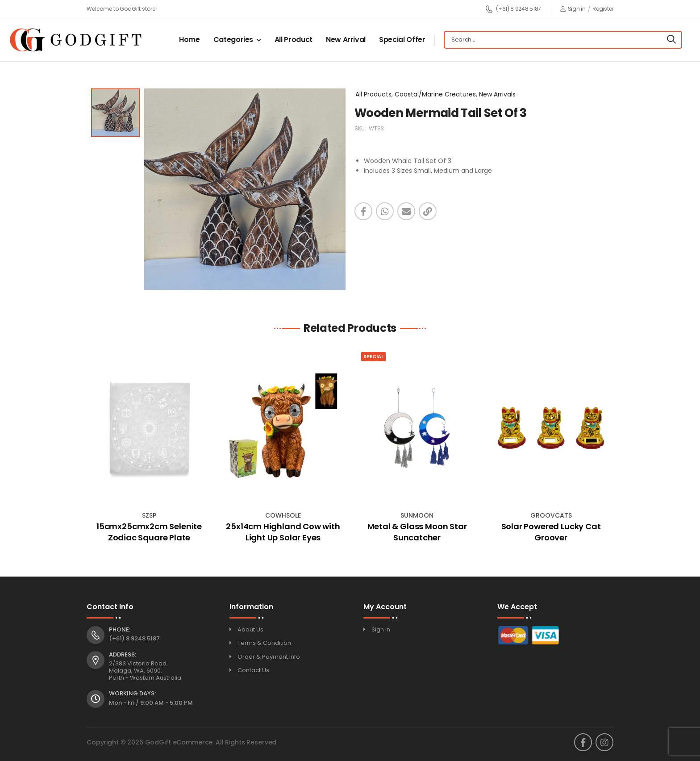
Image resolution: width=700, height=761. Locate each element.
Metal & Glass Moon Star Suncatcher (417, 532)
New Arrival (346, 40)
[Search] (671, 40)
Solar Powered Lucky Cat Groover (551, 532)
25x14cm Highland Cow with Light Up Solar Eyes (283, 532)
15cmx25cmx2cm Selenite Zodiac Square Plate (149, 532)
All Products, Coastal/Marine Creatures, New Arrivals (435, 94)
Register (603, 9)
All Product (294, 40)
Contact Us (253, 670)
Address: (123, 655)
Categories (233, 40)
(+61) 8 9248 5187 (513, 9)
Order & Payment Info (269, 657)
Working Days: (132, 694)
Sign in (573, 9)
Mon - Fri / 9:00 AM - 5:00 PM (151, 703)
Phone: (120, 630)
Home (190, 40)
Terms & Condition (264, 643)
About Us (250, 629)
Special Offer (402, 40)
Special (373, 356)
